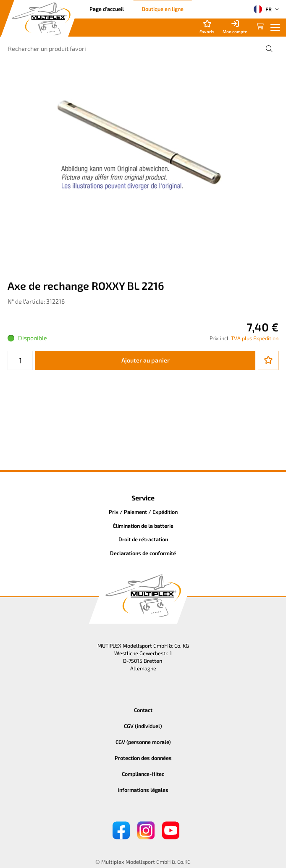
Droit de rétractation (143, 539)
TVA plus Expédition (255, 338)
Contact (143, 710)
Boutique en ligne (163, 9)
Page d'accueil (107, 9)
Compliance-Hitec (143, 774)
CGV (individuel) (143, 726)
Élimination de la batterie (143, 526)
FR (263, 9)
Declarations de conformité (143, 553)
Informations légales (143, 790)
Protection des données (143, 758)
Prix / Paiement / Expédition (143, 512)
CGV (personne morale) (143, 742)
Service (143, 498)
